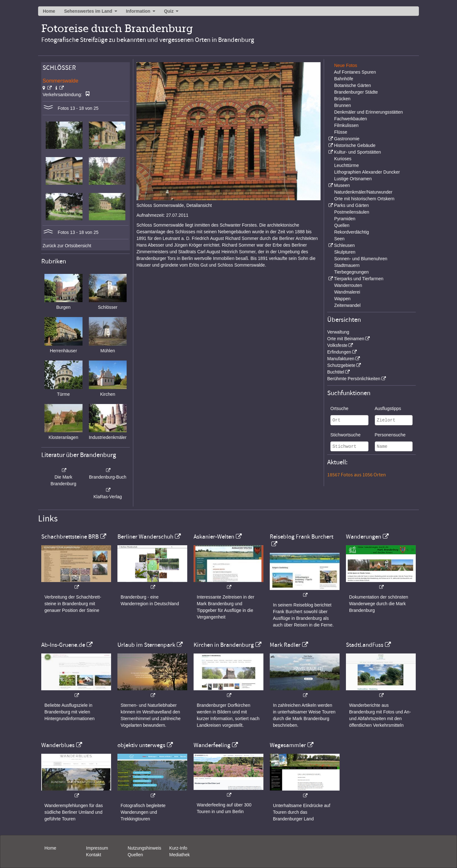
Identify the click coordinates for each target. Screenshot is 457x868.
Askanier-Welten (214, 537)
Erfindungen (339, 352)
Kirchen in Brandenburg (224, 645)
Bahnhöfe (344, 79)
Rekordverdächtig (352, 232)
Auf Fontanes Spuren (355, 72)
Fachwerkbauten (351, 119)
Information (138, 11)
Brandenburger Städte (356, 92)
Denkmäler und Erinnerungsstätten (368, 112)
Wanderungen (364, 537)
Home (49, 11)
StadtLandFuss (365, 645)
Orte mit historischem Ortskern (364, 199)
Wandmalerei (347, 292)
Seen (339, 239)
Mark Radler (285, 645)
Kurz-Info (178, 848)
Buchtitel (336, 372)
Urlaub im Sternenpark (146, 645)
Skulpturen (345, 252)
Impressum (97, 848)
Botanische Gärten (353, 85)
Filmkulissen (346, 125)
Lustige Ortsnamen (353, 179)
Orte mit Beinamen (346, 339)
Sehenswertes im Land (88, 11)
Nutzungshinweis (144, 848)
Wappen (342, 299)
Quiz (169, 11)
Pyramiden (345, 219)
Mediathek (179, 855)
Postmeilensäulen (352, 212)
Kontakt (93, 855)
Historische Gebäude (355, 145)
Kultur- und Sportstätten (357, 152)
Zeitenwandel (347, 305)
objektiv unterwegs (141, 745)
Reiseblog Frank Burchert (301, 537)
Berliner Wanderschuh (145, 537)
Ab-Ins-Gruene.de (63, 645)
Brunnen (343, 105)
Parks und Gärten (351, 205)
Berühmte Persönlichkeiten (354, 379)
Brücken (342, 99)
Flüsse (341, 132)
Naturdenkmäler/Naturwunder (363, 192)
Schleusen (344, 245)
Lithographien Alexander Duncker (367, 172)
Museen (342, 185)
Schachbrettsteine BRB (70, 537)
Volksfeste (337, 345)
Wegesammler (288, 745)
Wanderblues (58, 745)
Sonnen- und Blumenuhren (361, 259)
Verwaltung (338, 332)
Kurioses (343, 159)
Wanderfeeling (212, 745)
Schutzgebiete (341, 365)
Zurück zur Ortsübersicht (67, 246)
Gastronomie (347, 139)
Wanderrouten (348, 285)
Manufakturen (341, 359)
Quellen (342, 225)
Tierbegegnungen (351, 272)
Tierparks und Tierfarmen (359, 279)
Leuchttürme (347, 165)
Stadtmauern (347, 265)
